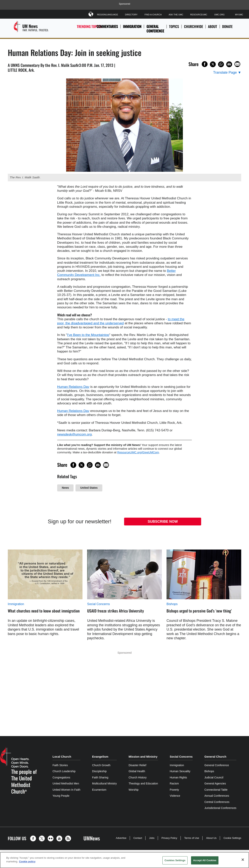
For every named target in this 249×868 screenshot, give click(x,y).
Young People (61, 796)
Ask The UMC (176, 15)
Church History (138, 777)
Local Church (62, 757)
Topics (174, 29)
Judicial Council (214, 777)
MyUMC (239, 15)
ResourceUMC (199, 15)
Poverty (174, 790)
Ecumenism (99, 790)
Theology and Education (143, 783)
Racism (174, 783)
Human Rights (178, 777)
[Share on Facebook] (205, 64)
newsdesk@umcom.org (75, 434)
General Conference (155, 29)
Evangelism (100, 757)
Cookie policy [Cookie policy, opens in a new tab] (27, 861)
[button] (34, 838)
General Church (215, 757)
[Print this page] (229, 64)
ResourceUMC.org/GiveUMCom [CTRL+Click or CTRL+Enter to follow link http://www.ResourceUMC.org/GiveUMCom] (138, 452)
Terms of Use (192, 838)
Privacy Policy (169, 838)
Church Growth (101, 765)
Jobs (152, 838)
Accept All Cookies (205, 860)
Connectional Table (216, 790)
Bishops (172, 604)
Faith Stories (60, 765)
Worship (134, 790)
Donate (227, 29)
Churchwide (194, 29)
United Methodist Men (66, 783)
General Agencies (215, 783)
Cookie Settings (232, 838)
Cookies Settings (175, 860)
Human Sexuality (180, 771)
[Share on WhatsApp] (221, 64)
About (213, 29)
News (65, 488)
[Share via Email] (237, 64)
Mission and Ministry (143, 757)
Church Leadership (64, 771)
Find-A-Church (153, 15)
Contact (138, 838)
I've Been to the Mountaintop (88, 335)
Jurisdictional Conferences (220, 808)
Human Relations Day (73, 387)
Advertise (121, 838)
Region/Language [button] (108, 14)
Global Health (137, 771)
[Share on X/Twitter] (213, 64)
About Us (211, 838)
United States (89, 488)
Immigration (132, 26)
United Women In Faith (66, 790)
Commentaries (107, 26)
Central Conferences (217, 802)
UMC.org (219, 15)
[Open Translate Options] (227, 73)
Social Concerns (99, 604)
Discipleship (100, 771)
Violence (175, 796)
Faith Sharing (100, 777)
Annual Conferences (217, 796)
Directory (131, 15)
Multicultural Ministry (105, 783)
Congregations (61, 777)
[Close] (243, 860)
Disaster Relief (137, 765)
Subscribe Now (163, 522)
